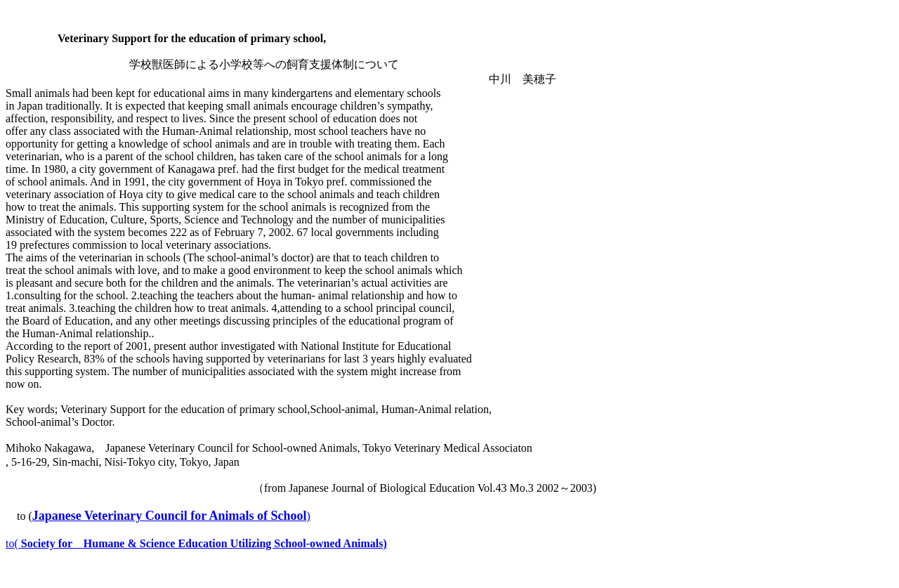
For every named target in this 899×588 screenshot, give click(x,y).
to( (196, 543)
